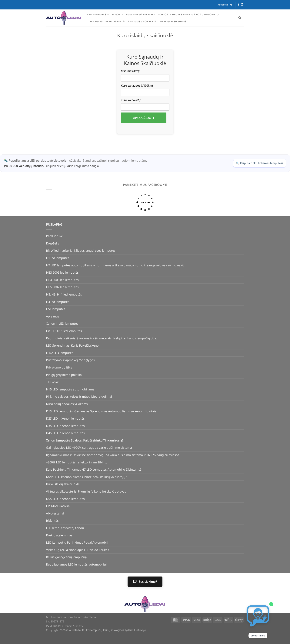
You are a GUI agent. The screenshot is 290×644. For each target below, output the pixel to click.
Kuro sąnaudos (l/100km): (137, 86)
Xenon (117, 14)
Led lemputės (98, 14)
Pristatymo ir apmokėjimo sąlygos (70, 360)
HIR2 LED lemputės (60, 353)
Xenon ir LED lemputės (62, 324)
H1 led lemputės (58, 258)
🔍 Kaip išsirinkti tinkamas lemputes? (260, 163)
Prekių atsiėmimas (173, 21)
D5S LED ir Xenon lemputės (65, 499)
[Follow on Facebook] (239, 5)
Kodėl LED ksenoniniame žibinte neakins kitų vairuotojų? (86, 477)
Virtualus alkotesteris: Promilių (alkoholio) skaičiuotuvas (86, 491)
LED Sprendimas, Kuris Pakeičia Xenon (73, 345)
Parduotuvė (54, 236)
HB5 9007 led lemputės (62, 287)
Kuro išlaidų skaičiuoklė (63, 484)
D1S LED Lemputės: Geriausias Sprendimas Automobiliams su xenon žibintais (101, 411)
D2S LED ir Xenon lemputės (65, 418)
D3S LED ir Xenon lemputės (65, 426)
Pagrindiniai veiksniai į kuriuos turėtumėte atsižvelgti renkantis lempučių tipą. (102, 338)
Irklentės (96, 21)
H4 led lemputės (58, 302)
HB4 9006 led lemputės (62, 280)
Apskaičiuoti (143, 118)
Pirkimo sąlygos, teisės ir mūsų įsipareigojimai (79, 396)
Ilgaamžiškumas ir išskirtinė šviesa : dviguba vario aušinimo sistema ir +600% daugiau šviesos (113, 455)
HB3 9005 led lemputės (62, 272)
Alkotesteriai (115, 21)
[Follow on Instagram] (242, 5)
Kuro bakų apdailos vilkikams (67, 404)
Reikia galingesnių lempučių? (67, 557)
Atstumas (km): (130, 71)
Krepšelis (53, 243)
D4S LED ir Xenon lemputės (65, 433)
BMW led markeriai (141, 14)
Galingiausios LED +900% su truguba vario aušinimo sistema (89, 448)
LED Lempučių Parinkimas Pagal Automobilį (77, 542)
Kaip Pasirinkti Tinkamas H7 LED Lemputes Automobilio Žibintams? (94, 469)
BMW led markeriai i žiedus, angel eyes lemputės (81, 251)
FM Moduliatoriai (58, 506)
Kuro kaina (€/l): (131, 100)
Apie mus (53, 316)
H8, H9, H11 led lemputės (64, 294)
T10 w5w (52, 382)
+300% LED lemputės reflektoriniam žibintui (77, 462)
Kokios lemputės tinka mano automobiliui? (189, 14)
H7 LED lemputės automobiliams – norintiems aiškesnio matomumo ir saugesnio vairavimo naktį (115, 265)
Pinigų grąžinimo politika (64, 375)
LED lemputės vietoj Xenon (65, 528)
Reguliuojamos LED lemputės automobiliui (76, 564)
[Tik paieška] (240, 18)
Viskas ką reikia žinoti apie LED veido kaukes (78, 550)
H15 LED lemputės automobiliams (70, 389)
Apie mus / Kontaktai (143, 21)
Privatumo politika (59, 367)
